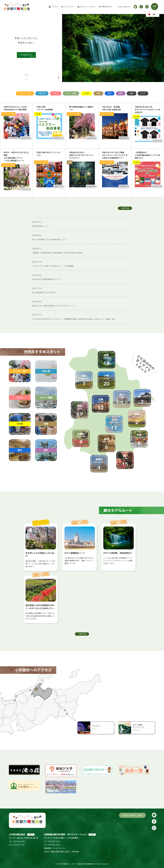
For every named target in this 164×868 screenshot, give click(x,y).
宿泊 (110, 93)
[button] (58, 73)
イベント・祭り (25, 93)
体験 (98, 93)
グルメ (56, 93)
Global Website (124, 7)
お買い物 (42, 93)
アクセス (55, 7)
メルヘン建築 (71, 93)
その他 (86, 93)
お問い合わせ (106, 7)
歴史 (121, 93)
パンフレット (69, 7)
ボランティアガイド (88, 7)
